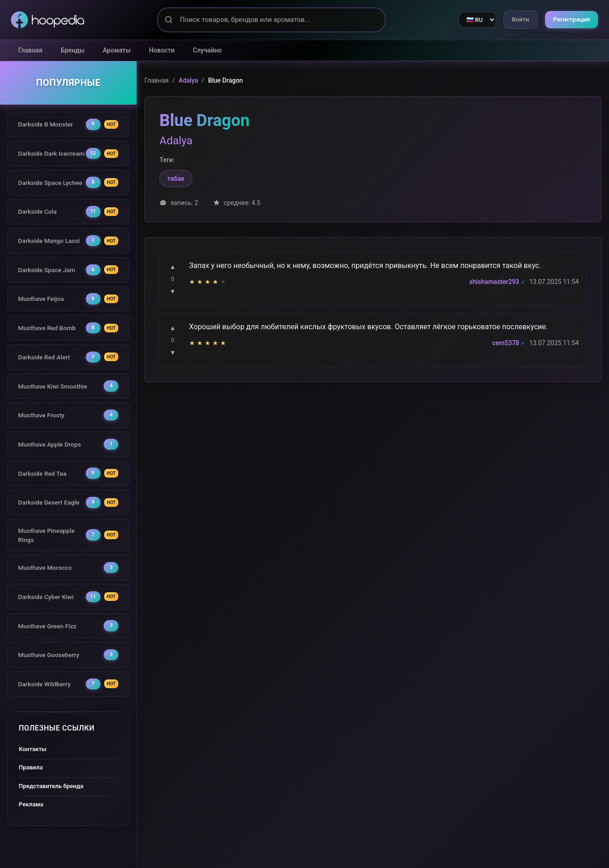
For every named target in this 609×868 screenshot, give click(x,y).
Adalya (188, 80)
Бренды (73, 50)
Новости (162, 50)
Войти (515, 20)
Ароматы (117, 50)
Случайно (207, 50)
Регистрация (570, 20)
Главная (30, 50)
